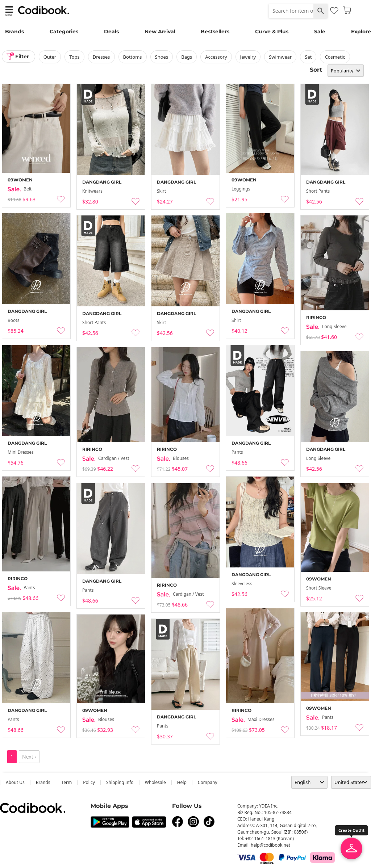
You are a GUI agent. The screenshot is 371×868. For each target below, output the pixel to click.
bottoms (133, 57)
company (208, 782)
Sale (320, 32)
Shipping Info (120, 782)
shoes (162, 57)
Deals (111, 32)
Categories (64, 32)
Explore (361, 32)
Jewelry (248, 57)
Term (67, 782)
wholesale (155, 782)
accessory (216, 57)
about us (15, 782)
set (309, 57)
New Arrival (160, 32)
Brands (14, 32)
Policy (89, 782)
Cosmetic (335, 57)
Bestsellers (215, 32)
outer (50, 57)
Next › (29, 757)
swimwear (281, 57)
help (182, 782)
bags (187, 57)
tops (75, 57)
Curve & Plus (272, 32)
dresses (101, 57)
